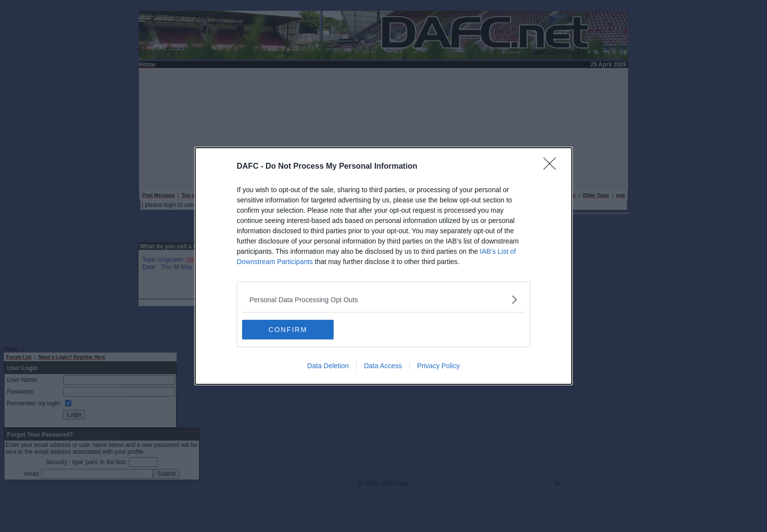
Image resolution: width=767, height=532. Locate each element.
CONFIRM (288, 330)
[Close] (553, 167)
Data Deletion (328, 366)
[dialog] (383, 266)
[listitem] (383, 299)
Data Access (383, 366)
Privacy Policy (439, 366)
